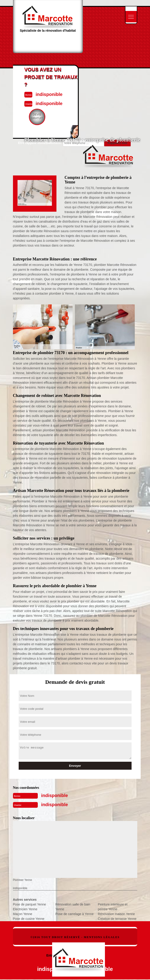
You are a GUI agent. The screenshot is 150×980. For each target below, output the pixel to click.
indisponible (55, 795)
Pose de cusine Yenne (29, 919)
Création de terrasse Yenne (117, 919)
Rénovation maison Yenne (116, 914)
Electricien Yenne (25, 909)
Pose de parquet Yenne (30, 904)
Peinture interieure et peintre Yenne (113, 907)
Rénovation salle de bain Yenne (73, 907)
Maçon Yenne (23, 914)
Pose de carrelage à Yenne (74, 914)
